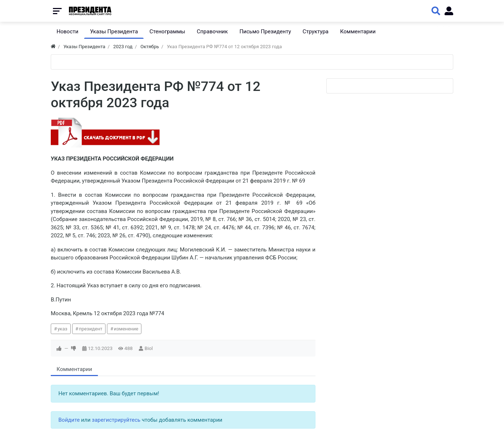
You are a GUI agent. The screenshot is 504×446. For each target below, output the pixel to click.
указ (63, 329)
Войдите (69, 420)
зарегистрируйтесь (116, 420)
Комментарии (74, 369)
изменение (126, 329)
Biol (149, 348)
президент (90, 329)
